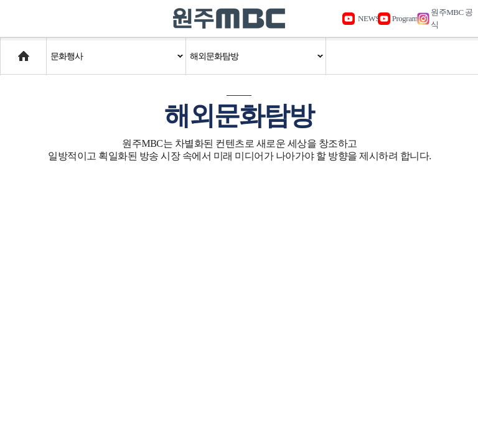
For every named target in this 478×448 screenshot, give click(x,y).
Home (12, 50)
